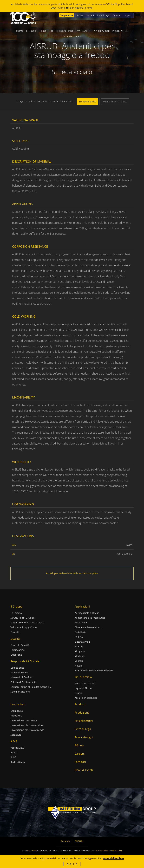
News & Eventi (84, 770)
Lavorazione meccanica (24, 720)
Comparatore (66, 15)
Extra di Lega (103, 15)
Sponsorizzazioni (20, 692)
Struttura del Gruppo (22, 618)
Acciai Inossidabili (85, 683)
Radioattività (18, 762)
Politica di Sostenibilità (23, 682)
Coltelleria (80, 632)
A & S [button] (78, 36)
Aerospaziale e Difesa (87, 613)
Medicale (80, 656)
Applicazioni (102, 31)
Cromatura (17, 711)
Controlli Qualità (20, 645)
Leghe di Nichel (83, 688)
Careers (80, 754)
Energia (79, 646)
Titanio (78, 693)
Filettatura (16, 716)
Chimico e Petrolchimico (88, 627)
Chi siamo (16, 613)
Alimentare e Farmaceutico (90, 618)
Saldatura (16, 735)
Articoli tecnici (84, 721)
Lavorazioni (83, 31)
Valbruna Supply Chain (24, 627)
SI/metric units (87, 102)
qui (67, 8)
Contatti (117, 15)
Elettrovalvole (82, 642)
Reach (14, 752)
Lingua (128, 15)
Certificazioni (18, 650)
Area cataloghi (84, 737)
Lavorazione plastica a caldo (27, 725)
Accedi (91, 15)
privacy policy (102, 850)
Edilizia (79, 637)
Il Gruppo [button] (32, 31)
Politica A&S (17, 748)
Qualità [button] (68, 36)
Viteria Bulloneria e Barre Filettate (94, 670)
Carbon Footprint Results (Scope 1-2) (31, 687)
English (79, 841)
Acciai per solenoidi (86, 698)
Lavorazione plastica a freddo (27, 730)
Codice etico (17, 668)
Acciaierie (32, 850)
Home (20, 31)
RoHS (13, 757)
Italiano (65, 841)
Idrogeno (80, 651)
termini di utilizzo (113, 858)
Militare (79, 661)
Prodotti (47, 31)
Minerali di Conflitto (22, 677)
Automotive (81, 622)
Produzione (120, 31)
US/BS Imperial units (115, 102)
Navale (78, 666)
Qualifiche (16, 655)
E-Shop (81, 15)
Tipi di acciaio (64, 31)
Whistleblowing (19, 672)
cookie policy (116, 850)
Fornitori (80, 762)
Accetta (72, 864)
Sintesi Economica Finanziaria (27, 622)
